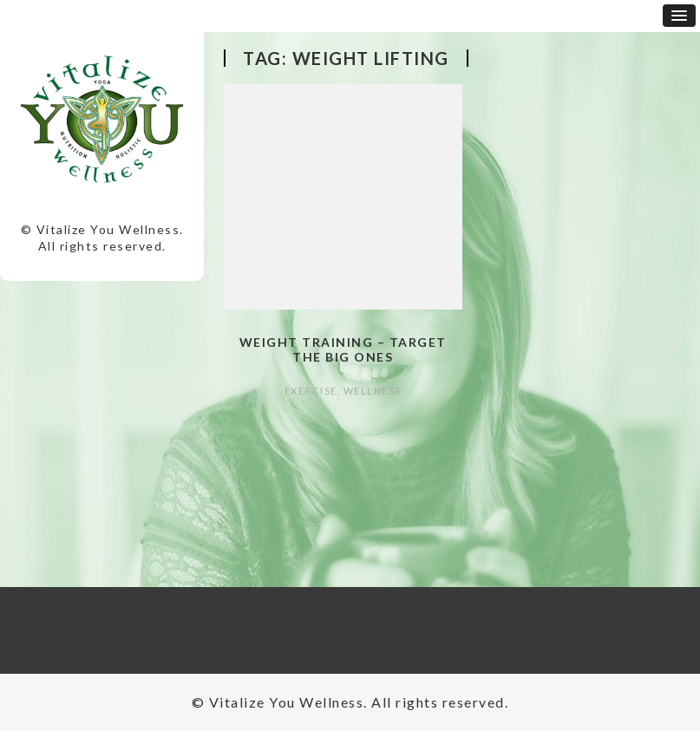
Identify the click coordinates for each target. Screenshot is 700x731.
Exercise (311, 391)
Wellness (373, 391)
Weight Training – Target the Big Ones (343, 349)
